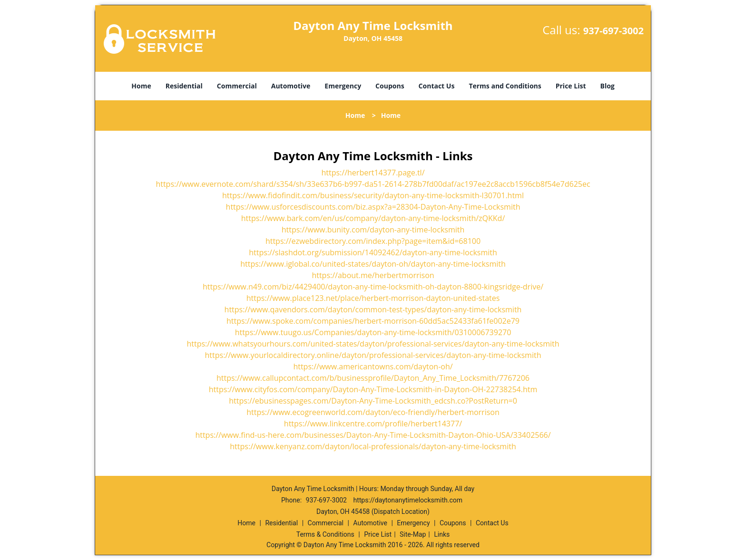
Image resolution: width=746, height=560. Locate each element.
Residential (184, 86)
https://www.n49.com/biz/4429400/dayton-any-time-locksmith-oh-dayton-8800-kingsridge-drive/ (373, 287)
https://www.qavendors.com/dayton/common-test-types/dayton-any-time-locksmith (373, 309)
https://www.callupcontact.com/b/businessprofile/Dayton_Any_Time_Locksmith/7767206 (373, 378)
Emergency (343, 86)
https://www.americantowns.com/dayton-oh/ (373, 367)
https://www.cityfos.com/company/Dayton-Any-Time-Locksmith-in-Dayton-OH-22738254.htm (373, 389)
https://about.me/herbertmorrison (373, 275)
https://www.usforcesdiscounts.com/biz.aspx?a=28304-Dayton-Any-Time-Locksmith (373, 207)
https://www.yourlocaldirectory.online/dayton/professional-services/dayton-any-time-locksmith (373, 355)
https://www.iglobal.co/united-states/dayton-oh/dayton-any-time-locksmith (373, 264)
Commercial (237, 86)
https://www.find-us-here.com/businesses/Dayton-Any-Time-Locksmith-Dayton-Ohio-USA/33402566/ (373, 435)
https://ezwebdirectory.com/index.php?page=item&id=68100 (373, 241)
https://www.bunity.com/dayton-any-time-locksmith (373, 230)
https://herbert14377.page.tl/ (373, 173)
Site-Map (413, 534)
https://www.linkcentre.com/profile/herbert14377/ (373, 424)
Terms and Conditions (505, 86)
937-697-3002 (613, 31)
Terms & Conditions (325, 534)
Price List (571, 86)
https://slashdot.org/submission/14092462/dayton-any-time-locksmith (373, 252)
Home (141, 86)
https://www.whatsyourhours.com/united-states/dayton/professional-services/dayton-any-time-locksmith (373, 344)
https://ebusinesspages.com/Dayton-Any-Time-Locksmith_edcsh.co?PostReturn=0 (373, 401)
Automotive (291, 86)
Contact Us (437, 86)
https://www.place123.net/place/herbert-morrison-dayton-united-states (373, 298)
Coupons (390, 86)
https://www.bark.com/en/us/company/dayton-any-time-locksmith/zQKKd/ (373, 218)
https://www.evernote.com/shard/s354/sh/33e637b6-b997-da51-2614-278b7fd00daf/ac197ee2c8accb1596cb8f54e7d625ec (373, 184)
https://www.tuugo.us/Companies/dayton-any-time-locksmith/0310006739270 (373, 332)
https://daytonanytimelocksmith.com (408, 500)
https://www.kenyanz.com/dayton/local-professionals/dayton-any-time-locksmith (373, 446)
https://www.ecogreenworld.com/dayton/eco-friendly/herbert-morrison (373, 412)
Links (442, 534)
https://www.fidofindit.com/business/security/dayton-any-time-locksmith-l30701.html (373, 195)
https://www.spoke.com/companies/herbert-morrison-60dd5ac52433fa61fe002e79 (373, 321)
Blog (607, 86)
